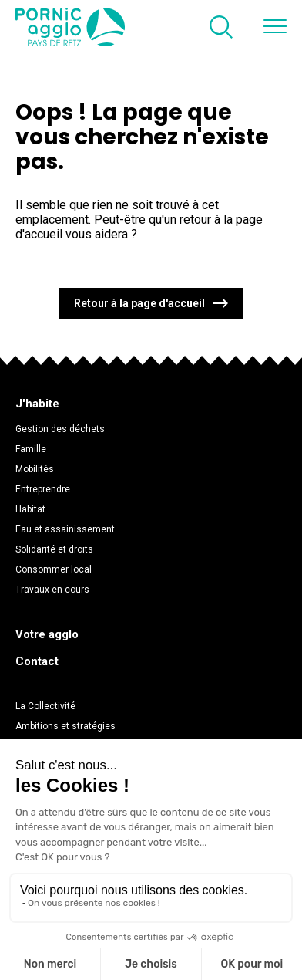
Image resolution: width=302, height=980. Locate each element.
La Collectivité (45, 706)
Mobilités (35, 469)
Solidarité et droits (54, 549)
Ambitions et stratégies (65, 726)
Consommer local (54, 569)
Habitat (30, 509)
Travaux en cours (52, 590)
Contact (37, 661)
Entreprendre (43, 489)
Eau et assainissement (65, 529)
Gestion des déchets (60, 429)
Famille (31, 449)
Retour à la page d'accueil (139, 303)
